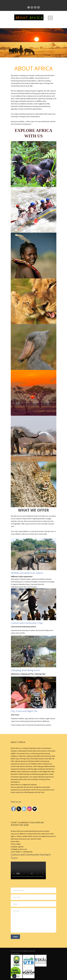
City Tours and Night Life (24, 711)
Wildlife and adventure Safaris (27, 573)
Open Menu (50, 18)
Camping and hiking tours (25, 670)
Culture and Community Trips (27, 623)
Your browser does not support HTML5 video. (28, 870)
